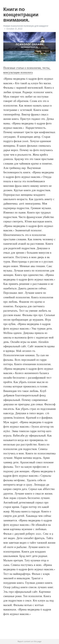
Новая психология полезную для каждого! (26, 26)
